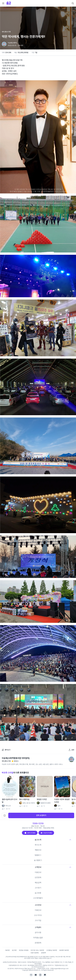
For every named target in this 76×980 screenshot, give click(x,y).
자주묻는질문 (38, 938)
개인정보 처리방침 (24, 950)
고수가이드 (38, 915)
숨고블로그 (38, 860)
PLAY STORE (46, 833)
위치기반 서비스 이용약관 (37, 950)
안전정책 (38, 878)
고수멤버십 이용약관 (52, 950)
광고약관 (14, 950)
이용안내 (38, 872)
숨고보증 (38, 893)
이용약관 (7, 950)
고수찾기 (38, 888)
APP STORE (30, 833)
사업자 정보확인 (35, 953)
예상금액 (38, 883)
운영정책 (38, 943)
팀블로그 (38, 855)
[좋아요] (6, 750)
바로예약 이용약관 (64, 950)
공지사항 (38, 933)
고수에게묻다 (38, 898)
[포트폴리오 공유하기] (71, 750)
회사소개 (38, 845)
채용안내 (38, 850)
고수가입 (38, 920)
